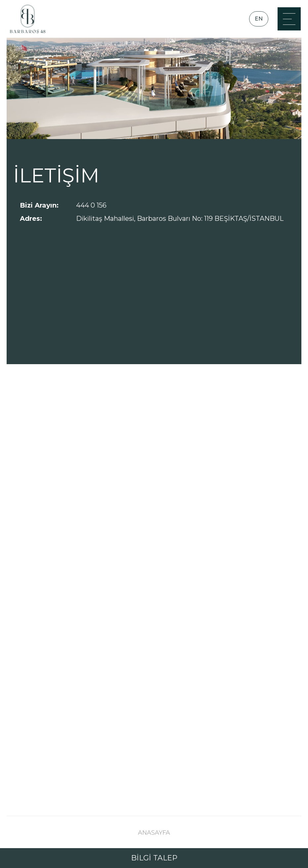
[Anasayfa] (28, 19)
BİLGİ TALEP (154, 858)
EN (259, 19)
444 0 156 (91, 205)
